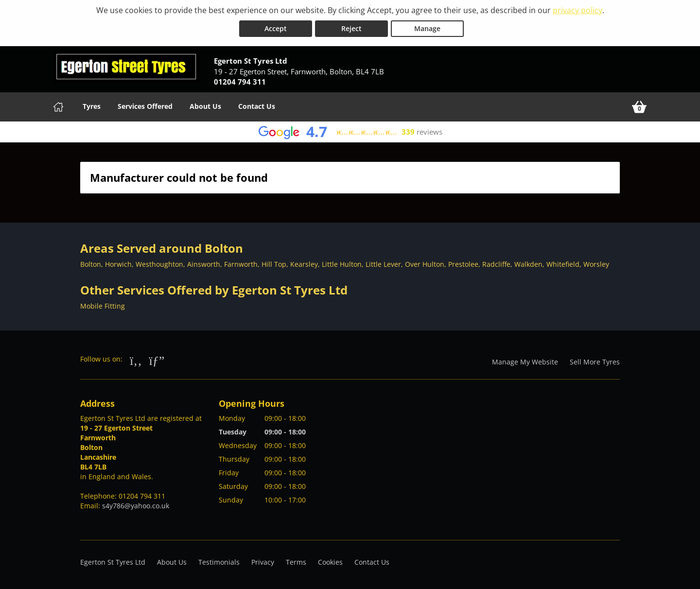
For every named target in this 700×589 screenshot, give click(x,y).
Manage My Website (525, 362)
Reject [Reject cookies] (351, 28)
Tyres (92, 106)
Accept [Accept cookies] (276, 28)
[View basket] (639, 107)
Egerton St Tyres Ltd (113, 562)
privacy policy (577, 10)
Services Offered (145, 106)
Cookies (330, 562)
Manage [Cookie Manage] (427, 28)
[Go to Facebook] (136, 360)
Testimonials (219, 562)
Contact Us (257, 106)
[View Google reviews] (350, 132)
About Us (205, 106)
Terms (296, 562)
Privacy (263, 562)
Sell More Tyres (595, 362)
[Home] (58, 107)
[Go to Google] (157, 360)
